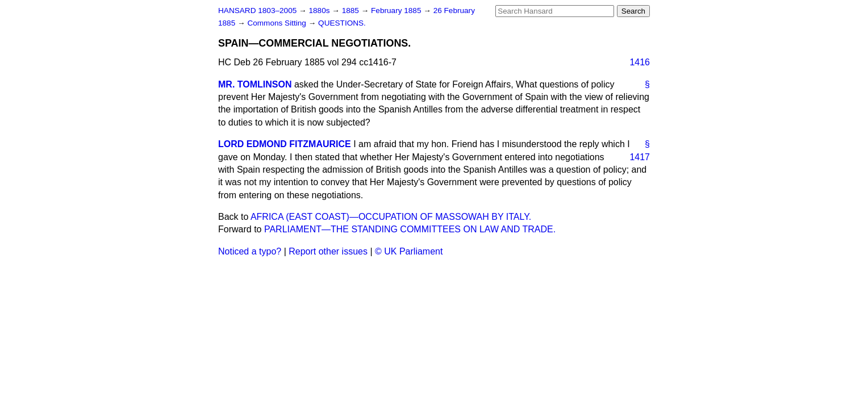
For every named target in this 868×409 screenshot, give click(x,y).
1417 (640, 157)
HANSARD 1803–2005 (257, 11)
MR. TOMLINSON (255, 84)
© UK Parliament (409, 251)
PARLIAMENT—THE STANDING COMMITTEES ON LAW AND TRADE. (410, 229)
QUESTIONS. (342, 23)
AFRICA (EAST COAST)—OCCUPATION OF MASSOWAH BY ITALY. (391, 217)
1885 (352, 11)
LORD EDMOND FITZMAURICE (285, 144)
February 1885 (397, 11)
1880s (320, 11)
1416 (640, 62)
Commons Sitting (277, 23)
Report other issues (328, 251)
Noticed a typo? (250, 251)
